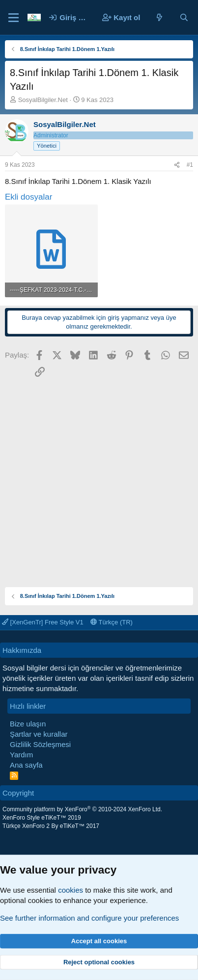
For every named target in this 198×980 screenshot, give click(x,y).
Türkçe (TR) (112, 622)
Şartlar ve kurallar (39, 734)
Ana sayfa (26, 765)
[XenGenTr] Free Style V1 (43, 622)
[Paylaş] (177, 165)
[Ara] (184, 17)
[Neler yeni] (159, 17)
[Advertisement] (99, 478)
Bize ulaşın (28, 724)
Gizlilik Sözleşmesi (40, 744)
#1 (190, 165)
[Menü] (14, 18)
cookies (71, 890)
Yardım (21, 755)
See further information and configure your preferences (89, 918)
